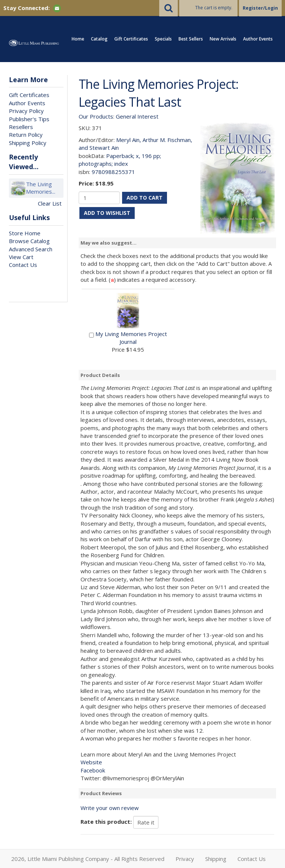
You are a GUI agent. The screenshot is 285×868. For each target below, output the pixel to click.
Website (91, 762)
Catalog (99, 39)
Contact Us (23, 265)
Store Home (25, 233)
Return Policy (26, 135)
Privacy (185, 859)
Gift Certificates (131, 39)
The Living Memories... (41, 188)
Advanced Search (31, 249)
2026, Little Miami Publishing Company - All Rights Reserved (88, 859)
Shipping (216, 859)
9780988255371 (113, 172)
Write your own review (110, 808)
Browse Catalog (29, 241)
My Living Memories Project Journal (131, 338)
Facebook (93, 770)
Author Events (258, 39)
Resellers (21, 127)
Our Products (96, 116)
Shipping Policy (28, 143)
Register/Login (260, 8)
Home (78, 39)
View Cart (21, 257)
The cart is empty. (214, 8)
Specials (163, 39)
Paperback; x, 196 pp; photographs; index (120, 160)
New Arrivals (223, 39)
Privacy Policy (26, 111)
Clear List (50, 203)
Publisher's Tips (29, 119)
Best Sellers (191, 39)
